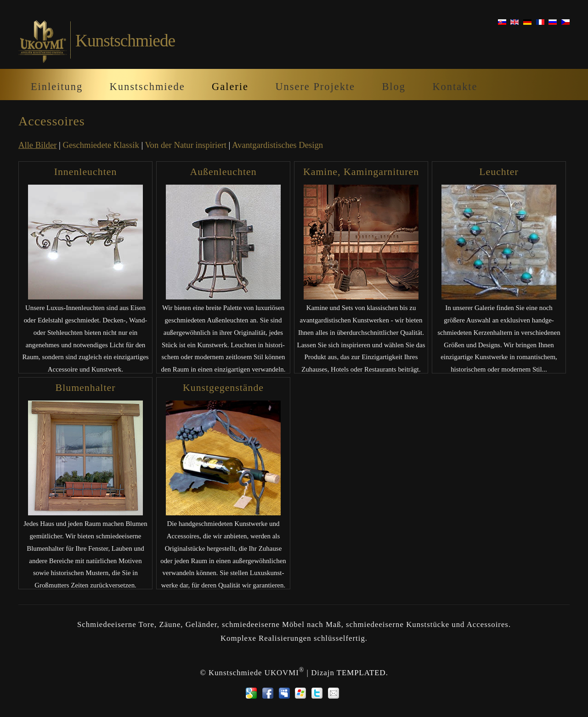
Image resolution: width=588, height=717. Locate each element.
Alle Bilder (37, 145)
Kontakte (455, 87)
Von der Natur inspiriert (186, 145)
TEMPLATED (361, 673)
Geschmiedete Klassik (101, 145)
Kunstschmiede (147, 87)
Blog (394, 87)
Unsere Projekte (315, 87)
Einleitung (57, 87)
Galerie (230, 87)
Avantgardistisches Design (277, 145)
